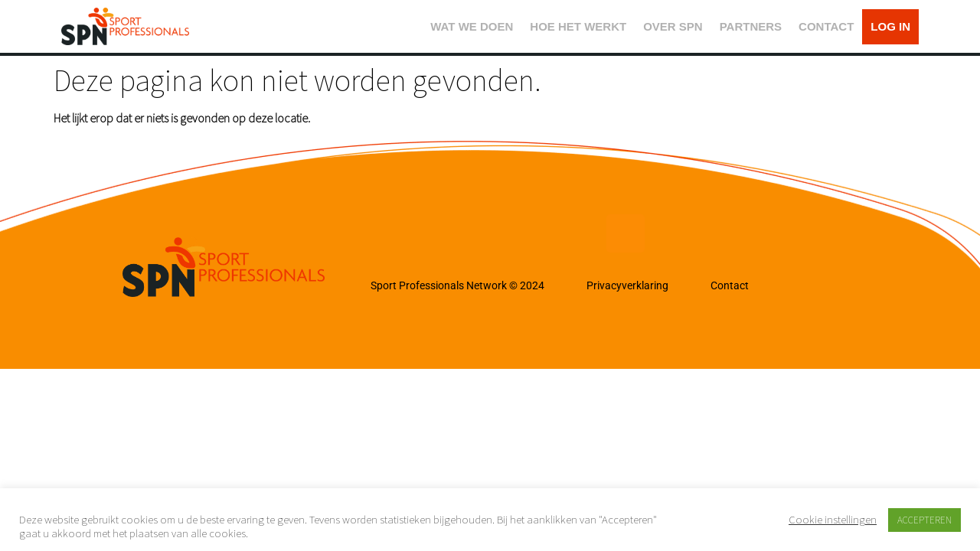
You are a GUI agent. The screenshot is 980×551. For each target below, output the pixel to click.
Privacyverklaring (627, 285)
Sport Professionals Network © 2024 (457, 285)
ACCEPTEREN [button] (924, 520)
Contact (730, 285)
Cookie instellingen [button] (833, 520)
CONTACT (826, 26)
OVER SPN (673, 26)
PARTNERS (751, 26)
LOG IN (890, 26)
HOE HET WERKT (578, 26)
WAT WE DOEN (472, 26)
